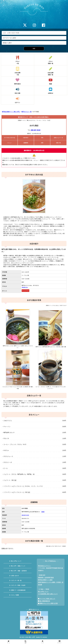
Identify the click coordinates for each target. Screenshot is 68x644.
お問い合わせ (15, 576)
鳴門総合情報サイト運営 (45, 580)
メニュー (10, 143)
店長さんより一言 (58, 138)
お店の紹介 (26, 138)
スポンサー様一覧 (16, 580)
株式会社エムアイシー (45, 566)
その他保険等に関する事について (48, 594)
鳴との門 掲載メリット (18, 566)
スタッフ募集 (15, 595)
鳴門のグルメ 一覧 (26, 112)
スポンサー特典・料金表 (18, 585)
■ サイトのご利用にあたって (47, 599)
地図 (42, 143)
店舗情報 (26, 143)
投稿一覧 (58, 143)
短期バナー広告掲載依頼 (18, 590)
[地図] (43, 512)
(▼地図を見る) (25, 287)
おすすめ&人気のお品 (10, 138)
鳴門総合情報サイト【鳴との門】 (11, 112)
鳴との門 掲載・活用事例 (19, 571)
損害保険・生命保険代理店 (46, 577)
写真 (42, 138)
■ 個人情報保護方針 (44, 601)
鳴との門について (16, 561)
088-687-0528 (36, 130)
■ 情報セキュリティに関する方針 (48, 603)
